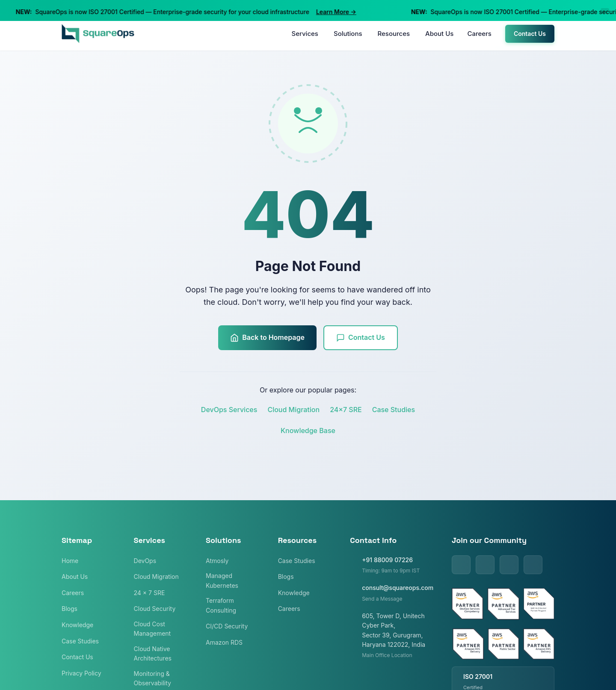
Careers (479, 34)
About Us (439, 34)
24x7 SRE (346, 410)
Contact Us (530, 34)
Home (70, 561)
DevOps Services (229, 410)
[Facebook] (509, 565)
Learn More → (338, 12)
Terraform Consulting (221, 605)
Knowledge (77, 625)
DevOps (145, 561)
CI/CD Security (227, 626)
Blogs (70, 609)
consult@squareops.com (398, 588)
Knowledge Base (308, 431)
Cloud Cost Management (153, 629)
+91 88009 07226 (387, 560)
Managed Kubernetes (222, 580)
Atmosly (217, 561)
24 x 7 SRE (150, 593)
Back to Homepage (267, 338)
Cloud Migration (293, 410)
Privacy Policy (81, 673)
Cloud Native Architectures (153, 653)
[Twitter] (485, 565)
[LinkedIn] (461, 565)
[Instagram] (533, 565)
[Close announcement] (605, 11)
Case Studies (394, 410)
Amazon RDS (224, 642)
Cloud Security (155, 609)
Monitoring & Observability (153, 678)
